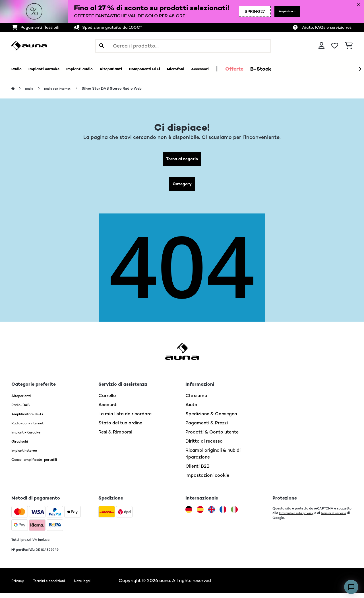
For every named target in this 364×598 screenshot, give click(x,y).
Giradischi (22, 446)
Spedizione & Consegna (211, 419)
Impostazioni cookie (207, 480)
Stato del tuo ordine (120, 428)
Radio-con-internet (33, 428)
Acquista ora (279, 15)
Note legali (100, 585)
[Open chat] (351, 587)
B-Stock (317, 69)
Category (182, 187)
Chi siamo (196, 400)
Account (107, 409)
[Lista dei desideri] (335, 46)
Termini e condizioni (58, 585)
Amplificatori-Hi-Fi (33, 419)
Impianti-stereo (29, 455)
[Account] (321, 46)
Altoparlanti (25, 400)
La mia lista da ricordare (125, 419)
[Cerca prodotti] (183, 46)
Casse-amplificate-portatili (42, 464)
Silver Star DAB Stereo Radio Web (121, 89)
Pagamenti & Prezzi (207, 428)
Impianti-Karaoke (31, 437)
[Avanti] (360, 69)
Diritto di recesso (204, 446)
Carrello (107, 400)
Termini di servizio (287, 522)
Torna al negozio (182, 160)
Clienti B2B (197, 471)
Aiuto (191, 409)
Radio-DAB (24, 409)
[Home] (19, 89)
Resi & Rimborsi (115, 437)
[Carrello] (349, 46)
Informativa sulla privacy (299, 518)
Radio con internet (64, 89)
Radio (31, 89)
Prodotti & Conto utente (212, 437)
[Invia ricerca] (102, 46)
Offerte (291, 69)
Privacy (19, 585)
